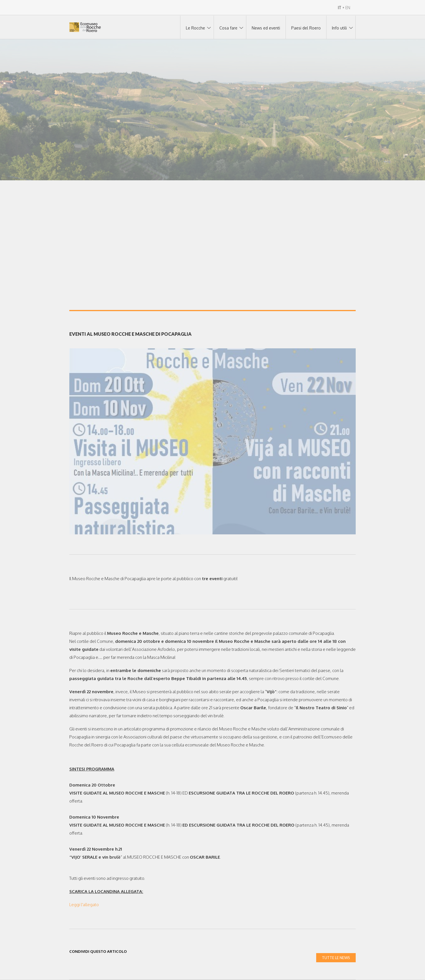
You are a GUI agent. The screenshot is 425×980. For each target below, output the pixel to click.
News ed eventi (266, 28)
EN (348, 8)
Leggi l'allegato (84, 905)
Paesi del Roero (306, 28)
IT (340, 8)
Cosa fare (228, 28)
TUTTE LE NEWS (336, 958)
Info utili (339, 28)
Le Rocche (195, 28)
